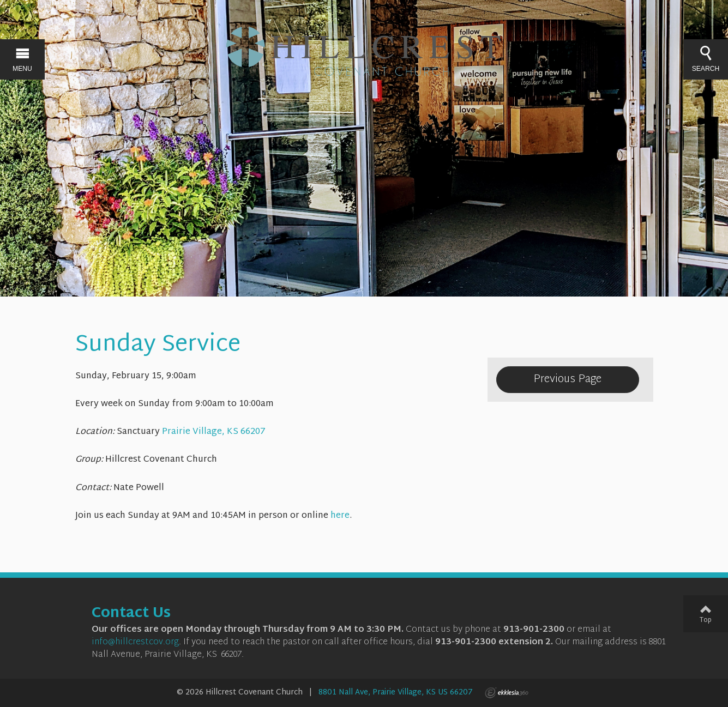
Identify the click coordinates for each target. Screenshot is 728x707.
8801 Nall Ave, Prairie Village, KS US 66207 (396, 693)
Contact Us (131, 614)
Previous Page (567, 379)
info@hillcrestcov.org (135, 642)
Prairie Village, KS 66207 (214, 432)
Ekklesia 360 (507, 693)
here (340, 516)
